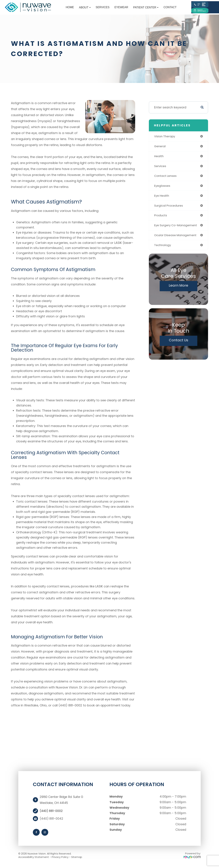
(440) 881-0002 (51, 814)
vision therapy (165, 140)
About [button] (72, 9)
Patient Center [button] (133, 9)
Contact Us (179, 345)
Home (57, 9)
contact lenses (166, 180)
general (160, 150)
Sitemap (77, 860)
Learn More (178, 290)
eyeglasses (163, 190)
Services (90, 9)
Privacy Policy (60, 860)
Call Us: (194, 4)
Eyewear (108, 9)
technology (163, 250)
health (159, 160)
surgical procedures (169, 210)
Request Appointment (194, 13)
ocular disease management (176, 240)
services (160, 170)
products (161, 220)
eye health (162, 200)
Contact (157, 9)
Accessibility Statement (34, 860)
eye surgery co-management (177, 230)
